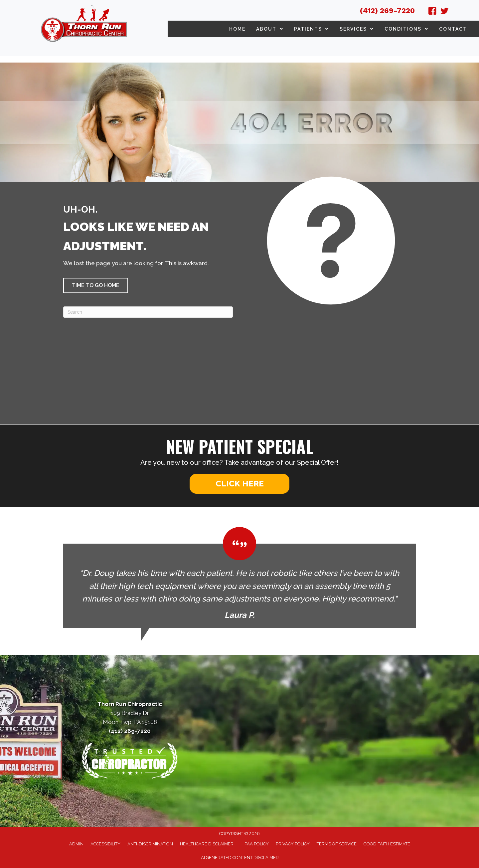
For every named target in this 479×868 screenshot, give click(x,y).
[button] (96, 285)
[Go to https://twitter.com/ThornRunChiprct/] (444, 12)
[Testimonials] (239, 578)
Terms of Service (337, 844)
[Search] (148, 312)
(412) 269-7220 (387, 10)
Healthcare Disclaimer (207, 844)
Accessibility (105, 844)
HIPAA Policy (255, 844)
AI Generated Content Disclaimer (240, 858)
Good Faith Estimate (387, 844)
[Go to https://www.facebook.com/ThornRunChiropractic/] (432, 12)
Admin (76, 844)
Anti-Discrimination (150, 844)
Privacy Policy (293, 844)
